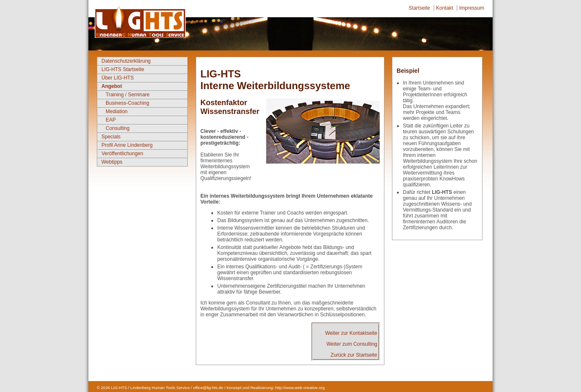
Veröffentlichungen (122, 154)
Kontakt (445, 8)
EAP (111, 120)
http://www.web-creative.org (300, 388)
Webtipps (112, 162)
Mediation (117, 111)
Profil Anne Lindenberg (127, 145)
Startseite (420, 8)
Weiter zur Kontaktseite (351, 333)
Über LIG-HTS (118, 78)
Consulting (118, 128)
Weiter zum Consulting (352, 344)
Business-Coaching (127, 103)
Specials (111, 137)
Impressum (472, 8)
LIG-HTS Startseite (123, 69)
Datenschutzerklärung (126, 61)
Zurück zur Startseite (354, 355)
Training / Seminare (128, 95)
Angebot (112, 86)
